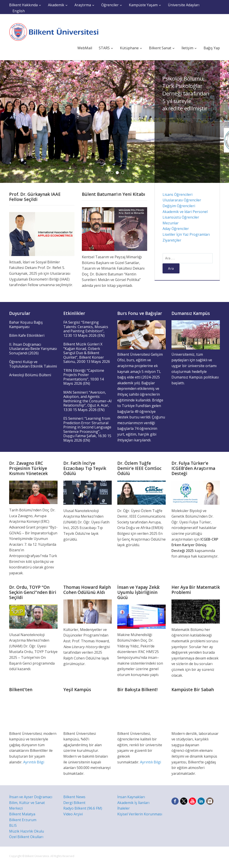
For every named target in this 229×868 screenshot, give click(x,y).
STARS (104, 48)
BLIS (13, 825)
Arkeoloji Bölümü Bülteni (30, 375)
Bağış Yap (212, 48)
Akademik (56, 5)
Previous (6, 122)
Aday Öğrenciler (176, 229)
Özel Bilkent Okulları (26, 837)
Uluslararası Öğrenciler (182, 200)
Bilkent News (74, 797)
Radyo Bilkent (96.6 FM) (83, 808)
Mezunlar (171, 223)
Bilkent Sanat (160, 48)
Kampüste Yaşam (143, 5)
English (19, 11)
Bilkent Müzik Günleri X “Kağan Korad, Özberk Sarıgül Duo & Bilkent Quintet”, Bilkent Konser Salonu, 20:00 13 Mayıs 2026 (87, 353)
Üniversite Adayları (184, 5)
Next (223, 122)
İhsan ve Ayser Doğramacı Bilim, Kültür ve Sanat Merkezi (31, 803)
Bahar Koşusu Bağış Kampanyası (26, 324)
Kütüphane (129, 48)
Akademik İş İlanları (133, 803)
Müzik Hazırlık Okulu (27, 831)
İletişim (187, 48)
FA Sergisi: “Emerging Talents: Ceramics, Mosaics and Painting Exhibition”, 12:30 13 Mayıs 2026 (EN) (86, 329)
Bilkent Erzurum (23, 820)
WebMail (85, 48)
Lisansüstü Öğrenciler (181, 217)
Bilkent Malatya (22, 814)
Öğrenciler (110, 5)
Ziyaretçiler (172, 240)
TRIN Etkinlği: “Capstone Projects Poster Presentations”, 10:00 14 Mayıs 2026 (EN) (84, 377)
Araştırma (83, 5)
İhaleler (124, 808)
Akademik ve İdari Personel (185, 212)
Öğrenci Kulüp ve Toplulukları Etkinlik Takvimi (33, 364)
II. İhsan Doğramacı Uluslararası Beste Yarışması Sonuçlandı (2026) (33, 349)
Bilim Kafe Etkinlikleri (27, 335)
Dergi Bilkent (74, 803)
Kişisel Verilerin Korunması (140, 814)
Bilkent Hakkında (23, 5)
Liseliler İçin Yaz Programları (186, 234)
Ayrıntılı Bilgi (34, 762)
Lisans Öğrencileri (177, 194)
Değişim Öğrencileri (179, 206)
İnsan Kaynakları (131, 797)
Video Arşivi (73, 814)
